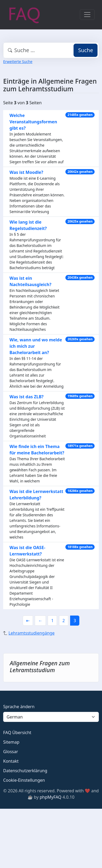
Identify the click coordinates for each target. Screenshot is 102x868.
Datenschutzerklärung (25, 771)
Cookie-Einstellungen (24, 780)
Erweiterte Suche (18, 62)
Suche (86, 50)
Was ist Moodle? (26, 172)
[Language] (51, 717)
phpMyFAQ (50, 797)
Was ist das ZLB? (26, 397)
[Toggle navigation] (87, 15)
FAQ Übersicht (17, 733)
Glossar (11, 752)
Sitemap (11, 742)
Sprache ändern (19, 707)
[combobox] (51, 50)
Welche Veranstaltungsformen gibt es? (33, 122)
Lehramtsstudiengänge (31, 633)
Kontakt (11, 761)
